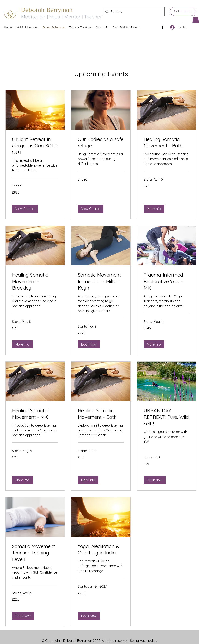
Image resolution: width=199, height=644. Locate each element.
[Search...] (133, 12)
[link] (35, 146)
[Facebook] (163, 27)
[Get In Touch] (183, 11)
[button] (196, 19)
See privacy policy (144, 641)
